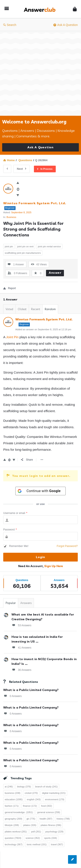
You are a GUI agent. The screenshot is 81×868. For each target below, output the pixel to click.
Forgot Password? (67, 546)
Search (10, 25)
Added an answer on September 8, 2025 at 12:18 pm (43, 329)
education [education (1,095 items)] (14, 799)
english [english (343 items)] (34, 799)
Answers (26, 603)
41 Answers (21, 647)
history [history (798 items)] (63, 819)
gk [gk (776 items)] (31, 819)
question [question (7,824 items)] (13, 838)
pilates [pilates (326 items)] (30, 825)
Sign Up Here (54, 566)
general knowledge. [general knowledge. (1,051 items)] (19, 812)
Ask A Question (66, 25)
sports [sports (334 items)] (51, 838)
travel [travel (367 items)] (57, 844)
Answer (55, 273)
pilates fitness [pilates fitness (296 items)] (51, 825)
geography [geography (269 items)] (13, 819)
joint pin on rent (25, 246)
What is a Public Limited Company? (31, 690)
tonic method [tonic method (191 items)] (37, 844)
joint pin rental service (49, 246)
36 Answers (21, 670)
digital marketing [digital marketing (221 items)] (54, 793)
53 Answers (21, 625)
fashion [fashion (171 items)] (12, 806)
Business (11, 217)
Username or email (15, 513)
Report (10, 288)
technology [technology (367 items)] (14, 844)
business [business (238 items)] (13, 793)
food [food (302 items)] (46, 806)
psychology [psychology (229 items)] (54, 832)
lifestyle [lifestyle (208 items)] (12, 825)
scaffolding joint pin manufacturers (23, 253)
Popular (11, 603)
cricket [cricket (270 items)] (31, 793)
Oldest (22, 309)
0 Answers (12, 696)
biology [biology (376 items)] (24, 787)
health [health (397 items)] (46, 819)
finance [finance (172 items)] (30, 806)
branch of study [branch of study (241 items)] (46, 787)
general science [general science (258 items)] (49, 812)
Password (10, 530)
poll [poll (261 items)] (36, 832)
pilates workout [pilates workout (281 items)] (16, 832)
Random (50, 309)
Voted (9, 309)
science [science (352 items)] (33, 838)
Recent (36, 309)
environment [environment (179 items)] (55, 799)
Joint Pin (12, 337)
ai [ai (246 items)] (9, 787)
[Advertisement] (40, 73)
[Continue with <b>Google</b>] (41, 491)
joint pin (9, 246)
